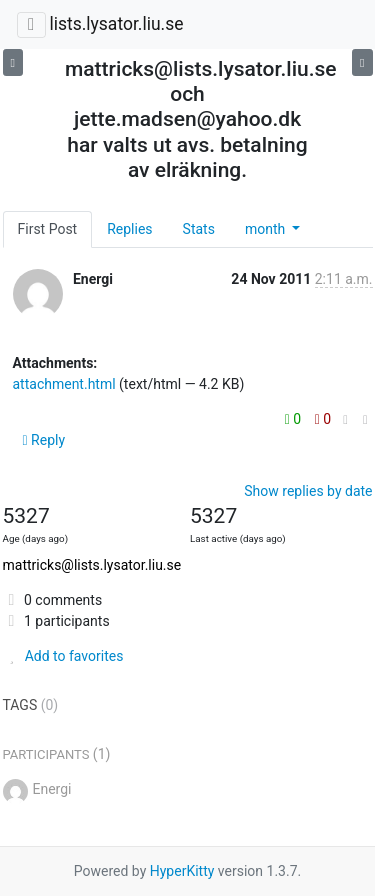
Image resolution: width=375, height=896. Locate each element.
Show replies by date (308, 491)
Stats (199, 229)
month (267, 229)
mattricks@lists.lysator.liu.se (92, 565)
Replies (129, 229)
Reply (44, 440)
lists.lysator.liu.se (116, 24)
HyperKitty (182, 871)
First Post (48, 229)
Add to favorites (63, 656)
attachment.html (64, 384)
